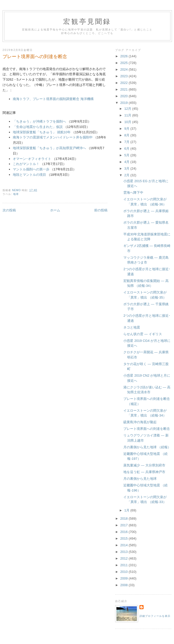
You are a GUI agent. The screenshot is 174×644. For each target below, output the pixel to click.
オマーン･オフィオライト (32, 159)
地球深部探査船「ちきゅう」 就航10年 (42, 132)
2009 (124, 578)
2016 (124, 532)
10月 (128, 122)
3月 (127, 168)
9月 (127, 129)
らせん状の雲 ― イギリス (143, 334)
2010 (124, 572)
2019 (124, 103)
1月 (127, 510)
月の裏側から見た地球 (140, 479)
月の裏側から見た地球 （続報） (147, 447)
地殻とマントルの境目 (29, 175)
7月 (127, 142)
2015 (124, 538)
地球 (16, 194)
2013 (124, 552)
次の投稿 (9, 210)
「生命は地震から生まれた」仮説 (38, 127)
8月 (127, 135)
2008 (124, 585)
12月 (128, 109)
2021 (124, 89)
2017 (124, 525)
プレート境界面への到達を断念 (147, 429)
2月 (127, 175)
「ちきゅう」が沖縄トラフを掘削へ (39, 121)
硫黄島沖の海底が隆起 (140, 422)
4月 (127, 162)
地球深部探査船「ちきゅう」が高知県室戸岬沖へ (49, 148)
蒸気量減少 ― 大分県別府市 (144, 465)
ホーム (55, 210)
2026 (124, 56)
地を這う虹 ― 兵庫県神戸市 (144, 472)
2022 (124, 83)
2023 (124, 76)
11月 (128, 115)
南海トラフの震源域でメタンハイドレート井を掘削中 (53, 137)
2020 (124, 96)
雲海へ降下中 (133, 193)
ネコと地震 (132, 327)
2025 (124, 63)
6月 (127, 149)
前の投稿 (101, 210)
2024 (124, 69)
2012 (124, 558)
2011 (124, 565)
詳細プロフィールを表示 (155, 616)
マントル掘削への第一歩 (31, 169)
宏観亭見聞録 (87, 22)
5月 (127, 155)
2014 (124, 545)
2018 (124, 519)
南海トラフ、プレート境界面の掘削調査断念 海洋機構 (53, 99)
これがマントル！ (26, 164)
